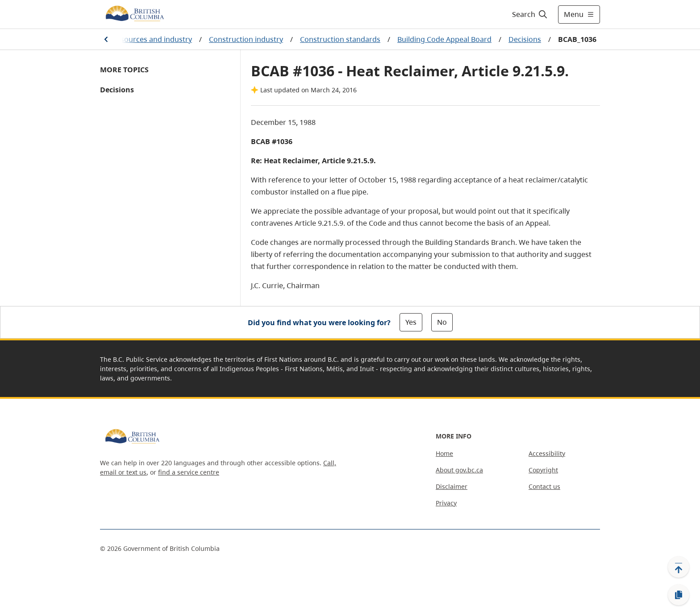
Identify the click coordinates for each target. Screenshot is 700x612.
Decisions (525, 39)
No (442, 322)
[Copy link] (679, 595)
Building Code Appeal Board (444, 39)
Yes (411, 322)
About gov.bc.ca (459, 470)
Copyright (543, 470)
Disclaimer (452, 486)
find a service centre (189, 472)
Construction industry (246, 39)
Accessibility (547, 453)
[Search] (530, 14)
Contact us (544, 486)
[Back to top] (679, 567)
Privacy (446, 503)
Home (444, 453)
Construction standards (340, 39)
